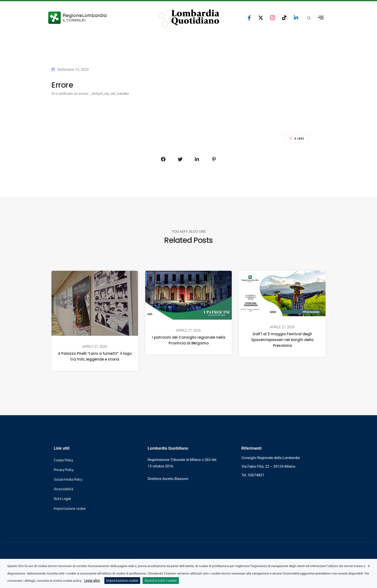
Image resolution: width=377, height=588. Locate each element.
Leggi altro (92, 581)
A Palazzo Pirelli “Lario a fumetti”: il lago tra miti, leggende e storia (95, 356)
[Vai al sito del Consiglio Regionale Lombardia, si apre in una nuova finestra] (95, 18)
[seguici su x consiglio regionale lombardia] (261, 18)
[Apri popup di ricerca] (309, 18)
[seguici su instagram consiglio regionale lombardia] (273, 18)
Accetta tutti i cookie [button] (161, 580)
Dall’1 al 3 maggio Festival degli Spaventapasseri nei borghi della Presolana (282, 340)
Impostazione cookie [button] (70, 509)
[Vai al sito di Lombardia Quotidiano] (189, 18)
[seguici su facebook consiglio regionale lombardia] (249, 18)
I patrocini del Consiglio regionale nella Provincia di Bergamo (189, 340)
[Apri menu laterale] (321, 18)
